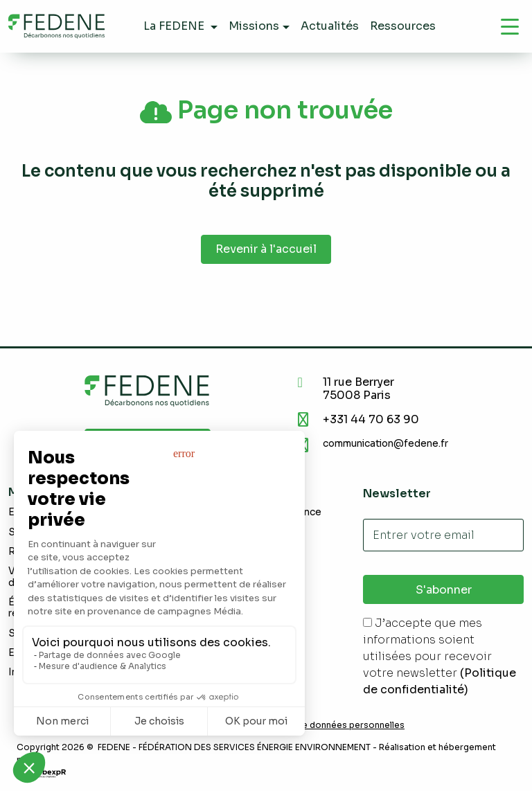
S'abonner (444, 590)
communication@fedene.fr (385, 444)
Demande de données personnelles (329, 725)
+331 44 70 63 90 (371, 419)
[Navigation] (510, 26)
